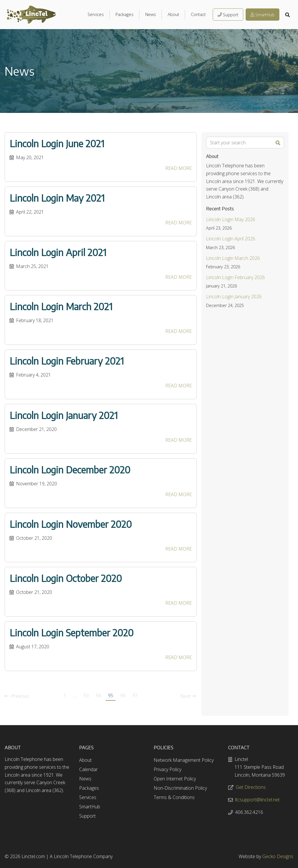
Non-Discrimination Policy (180, 788)
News (151, 14)
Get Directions (251, 787)
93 (86, 695)
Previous (17, 696)
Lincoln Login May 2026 (231, 219)
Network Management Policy (184, 760)
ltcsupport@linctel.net (257, 800)
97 (135, 695)
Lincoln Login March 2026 (233, 258)
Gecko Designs (278, 856)
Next (188, 696)
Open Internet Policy (175, 779)
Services (96, 14)
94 (98, 695)
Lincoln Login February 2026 (235, 277)
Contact (198, 14)
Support (228, 15)
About (173, 14)
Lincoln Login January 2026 (234, 297)
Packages (125, 14)
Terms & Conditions (174, 797)
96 (123, 695)
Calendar (88, 769)
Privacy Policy (167, 769)
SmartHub (262, 15)
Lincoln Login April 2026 (231, 239)
